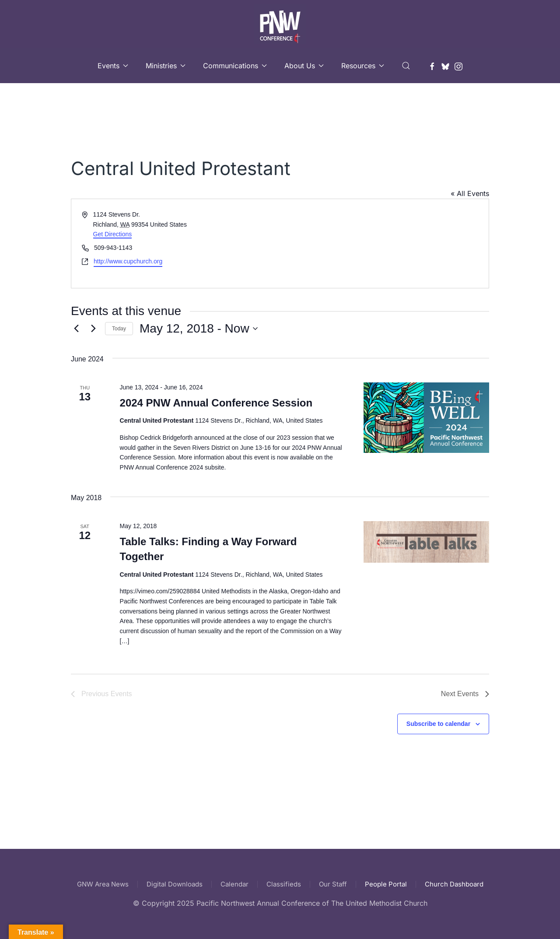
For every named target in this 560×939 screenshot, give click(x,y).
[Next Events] (93, 329)
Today (119, 329)
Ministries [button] (166, 66)
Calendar (234, 884)
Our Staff (333, 884)
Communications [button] (235, 66)
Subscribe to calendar (438, 724)
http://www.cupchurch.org (128, 261)
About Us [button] (304, 66)
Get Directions (113, 234)
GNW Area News (103, 884)
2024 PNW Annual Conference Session (216, 403)
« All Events (470, 193)
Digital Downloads (175, 884)
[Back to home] (280, 24)
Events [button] (113, 66)
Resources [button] (363, 66)
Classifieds (284, 884)
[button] (406, 66)
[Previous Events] (76, 329)
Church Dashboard (454, 884)
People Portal (386, 884)
